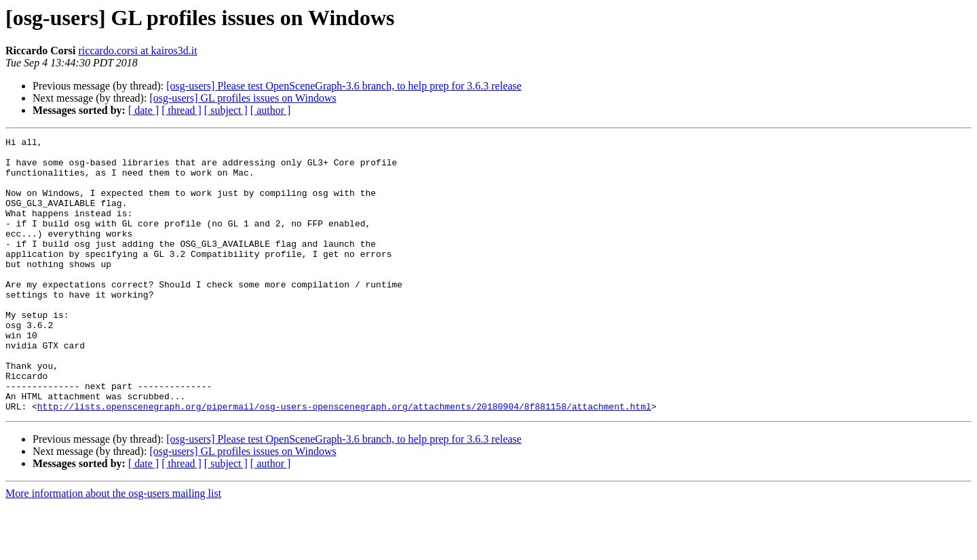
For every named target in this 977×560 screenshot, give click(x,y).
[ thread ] (181, 110)
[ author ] (271, 110)
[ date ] (143, 110)
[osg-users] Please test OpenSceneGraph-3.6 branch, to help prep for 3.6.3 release (344, 86)
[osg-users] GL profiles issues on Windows (243, 98)
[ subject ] (226, 110)
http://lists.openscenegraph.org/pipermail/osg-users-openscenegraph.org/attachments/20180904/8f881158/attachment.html (344, 461)
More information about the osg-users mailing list (113, 548)
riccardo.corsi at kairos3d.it (138, 51)
